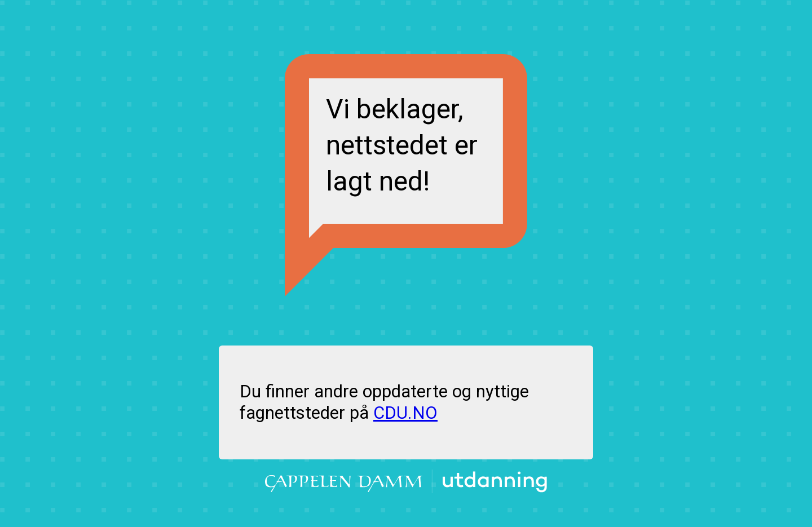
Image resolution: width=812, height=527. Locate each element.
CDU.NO (405, 413)
